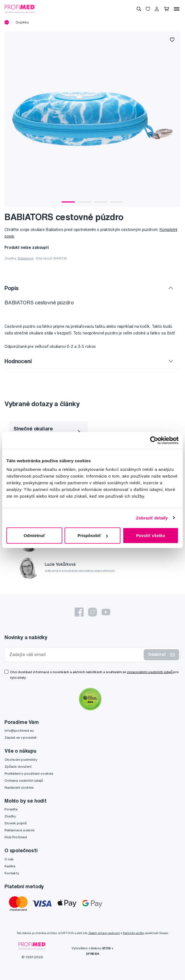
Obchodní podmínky (21, 759)
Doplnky (22, 22)
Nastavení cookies (19, 787)
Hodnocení (18, 361)
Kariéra (10, 866)
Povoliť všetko (151, 535)
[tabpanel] (92, 119)
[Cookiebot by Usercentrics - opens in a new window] (154, 440)
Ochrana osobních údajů (24, 780)
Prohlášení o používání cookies (29, 773)
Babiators (26, 258)
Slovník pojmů (16, 823)
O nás (9, 859)
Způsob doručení (18, 766)
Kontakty (12, 873)
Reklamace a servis (19, 830)
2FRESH (92, 954)
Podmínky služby (133, 933)
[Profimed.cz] (20, 9)
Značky (10, 816)
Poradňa (11, 809)
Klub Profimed (16, 837)
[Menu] (177, 9)
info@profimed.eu (19, 730)
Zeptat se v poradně (20, 737)
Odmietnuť (35, 535)
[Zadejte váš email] (75, 655)
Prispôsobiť (93, 535)
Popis (12, 288)
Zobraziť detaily (152, 518)
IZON (106, 948)
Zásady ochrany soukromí (104, 933)
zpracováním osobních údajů (150, 672)
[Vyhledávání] (139, 9)
